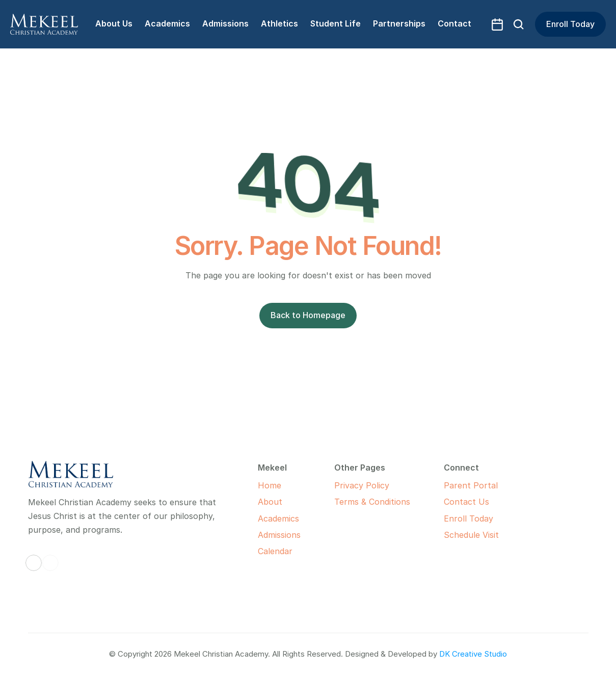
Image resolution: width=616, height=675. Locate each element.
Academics (278, 518)
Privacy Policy (362, 485)
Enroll (455, 518)
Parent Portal (471, 485)
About (270, 502)
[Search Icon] (519, 24)
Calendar (275, 551)
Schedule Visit (471, 535)
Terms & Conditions (372, 502)
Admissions (279, 535)
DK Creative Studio (473, 654)
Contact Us (466, 502)
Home (270, 485)
